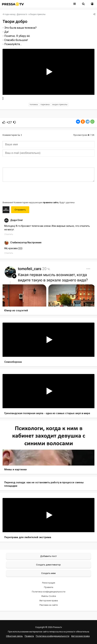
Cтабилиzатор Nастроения (26, 243)
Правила (49, 587)
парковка (45, 105)
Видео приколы (38, 14)
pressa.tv (23, 14)
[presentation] (29, 191)
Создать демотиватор (48, 565)
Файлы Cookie (49, 596)
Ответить (9, 234)
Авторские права (49, 601)
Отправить (20, 210)
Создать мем (48, 573)
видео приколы (60, 105)
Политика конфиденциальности (49, 592)
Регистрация (49, 583)
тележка (34, 105)
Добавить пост (48, 556)
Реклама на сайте (49, 605)
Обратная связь (14, 636)
